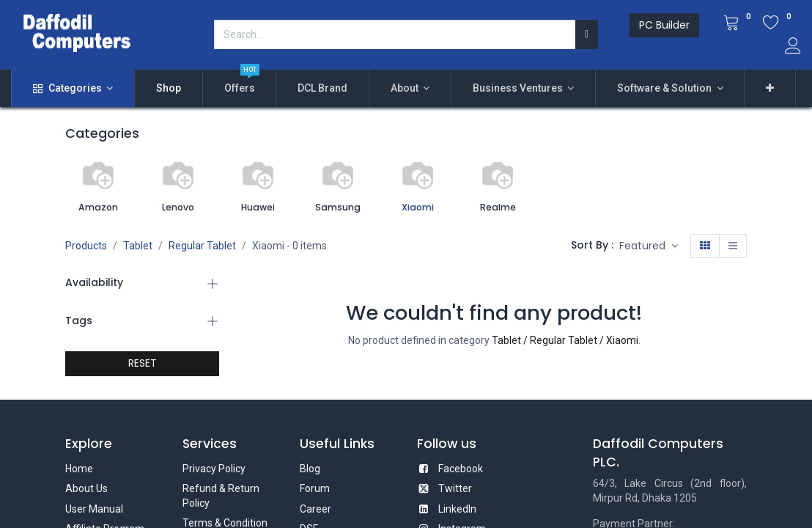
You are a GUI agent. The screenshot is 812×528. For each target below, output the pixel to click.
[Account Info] (793, 48)
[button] (770, 89)
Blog (310, 469)
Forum (315, 488)
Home (79, 469)
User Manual (94, 509)
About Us (86, 488)
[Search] (587, 34)
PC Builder (664, 25)
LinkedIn (457, 509)
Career (315, 509)
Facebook (461, 469)
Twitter (455, 488)
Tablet (138, 246)
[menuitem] (169, 89)
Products (86, 246)
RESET (143, 363)
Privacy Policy (214, 469)
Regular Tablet (202, 246)
